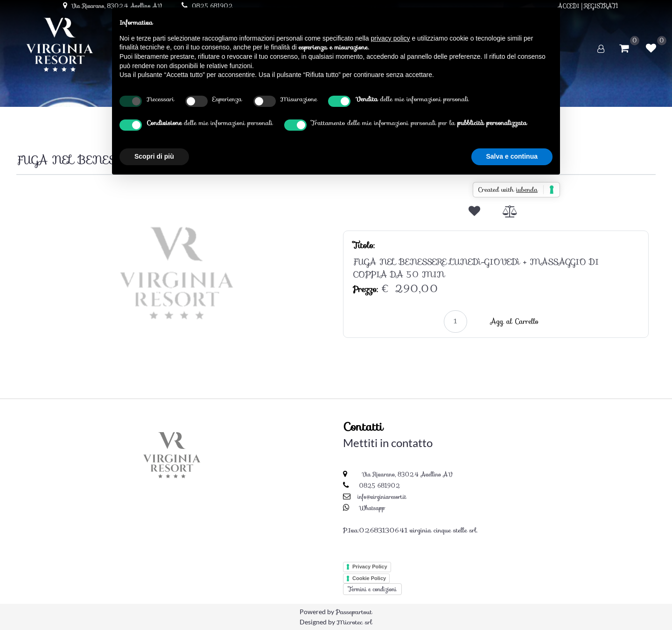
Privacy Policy (370, 567)
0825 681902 (380, 486)
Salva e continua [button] (512, 156)
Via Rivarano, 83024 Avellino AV (406, 474)
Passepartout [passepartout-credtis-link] (354, 612)
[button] (176, 272)
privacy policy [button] (391, 38)
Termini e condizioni (372, 589)
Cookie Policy (369, 578)
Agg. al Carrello (514, 322)
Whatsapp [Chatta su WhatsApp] (372, 508)
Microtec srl (354, 622)
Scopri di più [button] (154, 156)
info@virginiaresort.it (382, 497)
